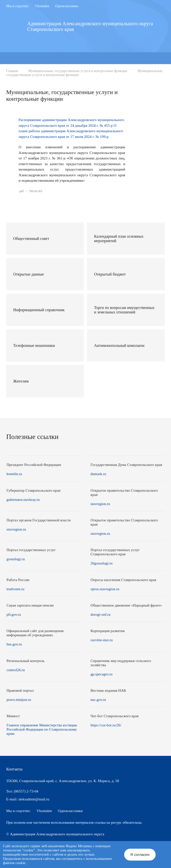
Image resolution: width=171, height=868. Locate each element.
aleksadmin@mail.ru (34, 799)
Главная (12, 71)
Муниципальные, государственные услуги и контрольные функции (78, 71)
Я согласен (140, 855)
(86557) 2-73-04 (26, 791)
